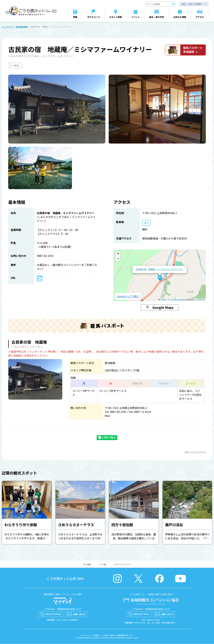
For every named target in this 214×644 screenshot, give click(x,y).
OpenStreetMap (177, 300)
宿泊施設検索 (22, 27)
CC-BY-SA (200, 300)
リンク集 (102, 565)
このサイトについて (122, 565)
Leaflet (162, 300)
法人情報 (87, 565)
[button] (160, 278)
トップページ (8, 27)
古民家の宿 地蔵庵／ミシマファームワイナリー (159, 269)
